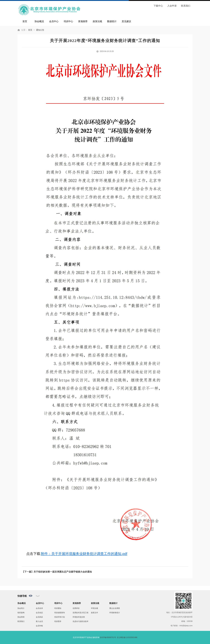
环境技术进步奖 (79, 617)
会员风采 (39, 617)
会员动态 (39, 613)
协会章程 (21, 617)
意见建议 (126, 21)
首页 (25, 21)
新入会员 (39, 621)
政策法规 (97, 21)
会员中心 (54, 21)
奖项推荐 (83, 21)
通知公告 (40, 30)
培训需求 (58, 621)
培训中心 (68, 21)
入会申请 (172, 6)
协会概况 (39, 21)
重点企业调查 (115, 608)
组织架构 (21, 613)
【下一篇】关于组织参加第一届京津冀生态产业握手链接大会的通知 (57, 572)
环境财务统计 (115, 613)
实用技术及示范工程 (80, 613)
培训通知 (58, 608)
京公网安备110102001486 (127, 637)
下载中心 (158, 6)
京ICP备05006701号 (108, 637)
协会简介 (21, 608)
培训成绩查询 (60, 613)
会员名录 (39, 608)
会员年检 (39, 626)
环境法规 (94, 608)
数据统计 (112, 21)
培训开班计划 (60, 617)
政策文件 (94, 613)
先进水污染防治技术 (80, 621)
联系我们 (186, 6)
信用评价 (76, 608)
